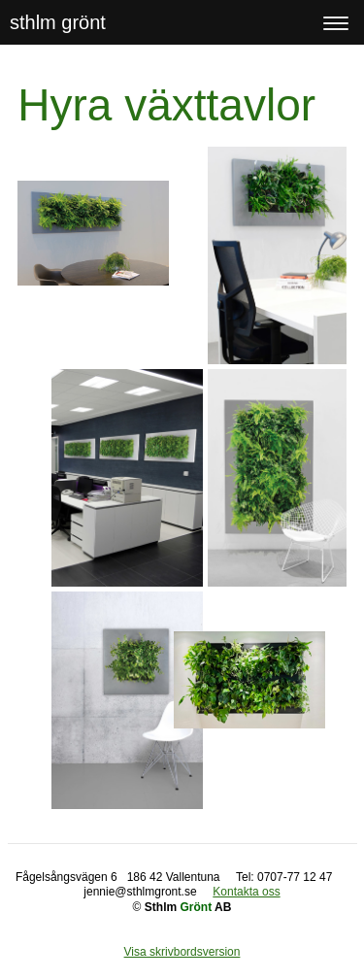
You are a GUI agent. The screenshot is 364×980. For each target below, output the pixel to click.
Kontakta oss (246, 892)
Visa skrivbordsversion (182, 952)
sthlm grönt (58, 22)
